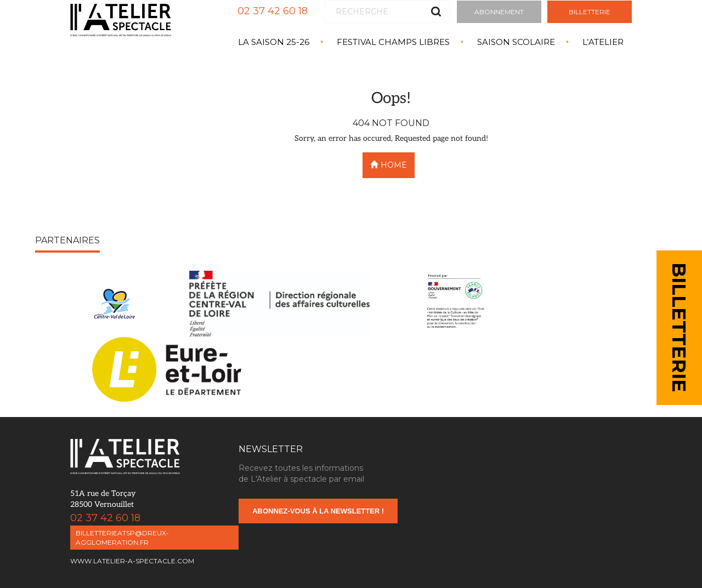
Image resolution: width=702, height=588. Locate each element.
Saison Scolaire (516, 42)
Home (389, 165)
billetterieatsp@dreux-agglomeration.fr (122, 538)
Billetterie (590, 12)
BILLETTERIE (679, 327)
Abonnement (499, 12)
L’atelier (603, 42)
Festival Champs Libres (393, 42)
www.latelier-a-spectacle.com (132, 561)
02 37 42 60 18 (273, 11)
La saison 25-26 (274, 42)
